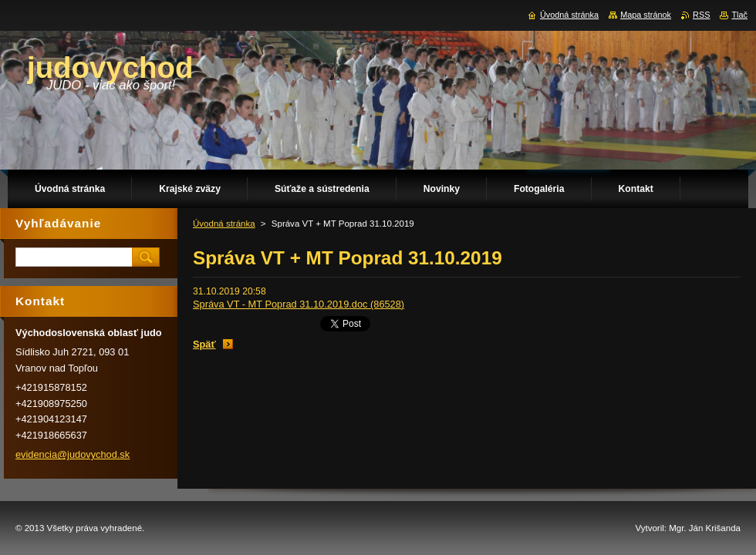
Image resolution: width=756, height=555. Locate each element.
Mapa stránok (646, 15)
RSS (701, 15)
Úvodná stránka (224, 224)
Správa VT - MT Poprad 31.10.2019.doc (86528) (299, 304)
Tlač (739, 15)
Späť (204, 344)
